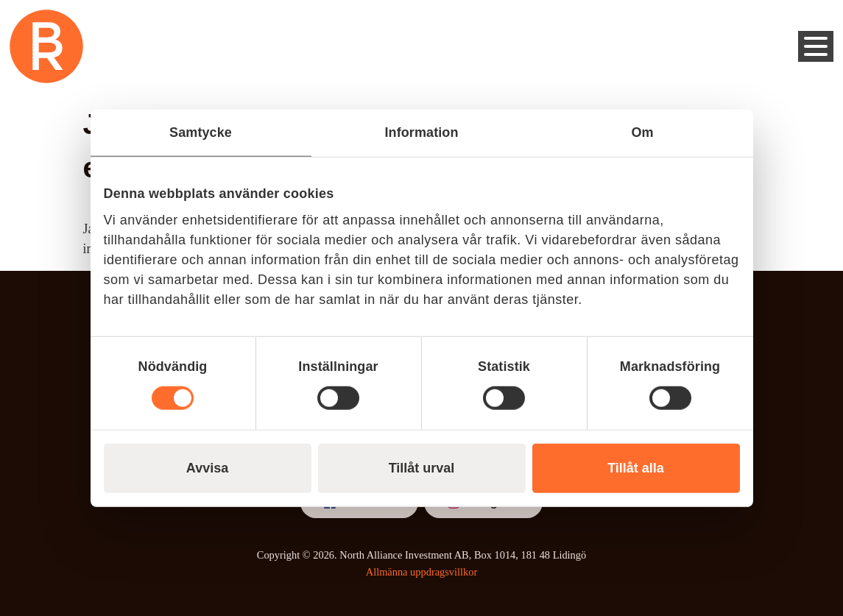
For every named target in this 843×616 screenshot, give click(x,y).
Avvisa (207, 468)
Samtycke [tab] (201, 132)
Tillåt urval (422, 468)
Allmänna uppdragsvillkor (421, 572)
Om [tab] (642, 132)
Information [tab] (421, 132)
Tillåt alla (636, 468)
